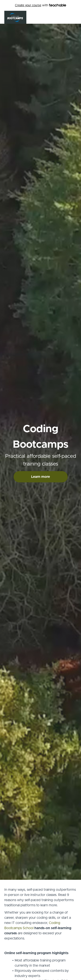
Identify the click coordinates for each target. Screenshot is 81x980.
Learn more (40, 477)
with (40, 5)
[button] (74, 17)
